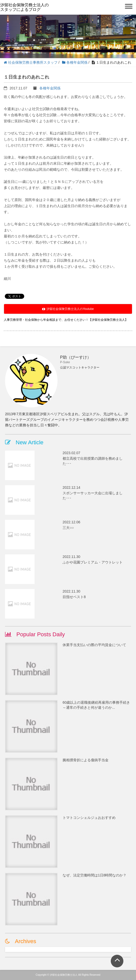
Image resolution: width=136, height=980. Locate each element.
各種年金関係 (50, 88)
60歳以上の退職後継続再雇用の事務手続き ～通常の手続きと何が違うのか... (97, 705)
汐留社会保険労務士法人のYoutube (68, 309)
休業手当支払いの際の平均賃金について (94, 645)
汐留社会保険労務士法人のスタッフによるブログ (24, 7)
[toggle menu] (129, 6)
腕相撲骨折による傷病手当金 (86, 760)
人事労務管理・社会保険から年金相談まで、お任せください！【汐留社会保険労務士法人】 (66, 320)
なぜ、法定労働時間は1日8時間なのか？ (95, 875)
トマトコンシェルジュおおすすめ (89, 818)
